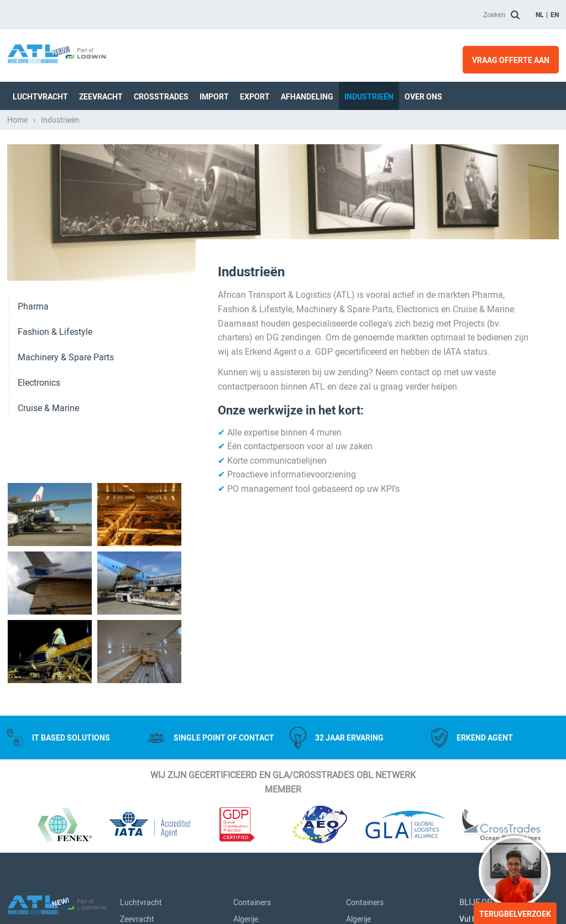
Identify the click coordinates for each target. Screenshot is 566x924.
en (555, 15)
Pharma (33, 306)
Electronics (39, 383)
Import (214, 97)
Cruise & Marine (48, 408)
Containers (252, 902)
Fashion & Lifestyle (55, 332)
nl (540, 15)
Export (255, 97)
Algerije (246, 919)
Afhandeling (307, 97)
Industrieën (369, 97)
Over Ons (423, 97)
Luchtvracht (40, 97)
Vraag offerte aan (511, 60)
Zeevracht (101, 97)
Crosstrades (161, 97)
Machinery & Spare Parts (66, 357)
